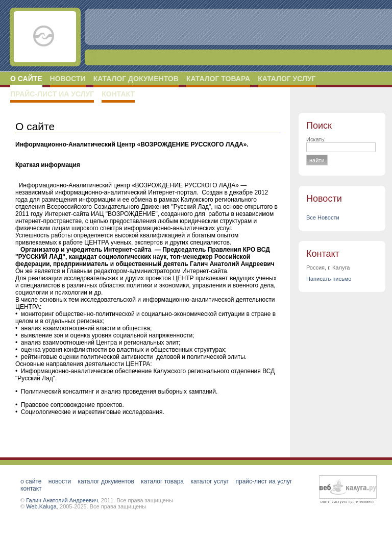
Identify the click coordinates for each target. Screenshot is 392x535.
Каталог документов (136, 79)
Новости (68, 79)
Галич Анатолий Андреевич (62, 500)
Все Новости (323, 217)
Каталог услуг (287, 79)
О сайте (26, 79)
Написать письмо (329, 279)
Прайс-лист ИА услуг (52, 94)
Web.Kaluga (41, 506)
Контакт (118, 94)
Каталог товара (218, 79)
